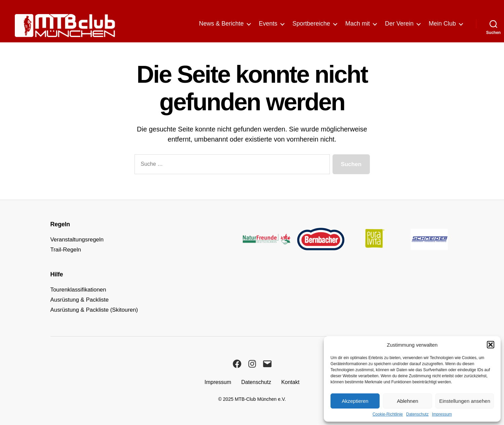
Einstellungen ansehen (465, 401)
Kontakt (290, 382)
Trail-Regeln (67, 249)
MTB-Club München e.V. (260, 399)
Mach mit (358, 24)
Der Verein (399, 24)
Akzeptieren (355, 401)
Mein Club (442, 24)
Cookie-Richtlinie (388, 414)
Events (268, 24)
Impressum (442, 414)
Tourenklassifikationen (80, 289)
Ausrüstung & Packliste (82, 300)
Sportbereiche (311, 24)
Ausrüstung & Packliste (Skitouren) (97, 310)
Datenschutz (417, 414)
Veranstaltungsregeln (79, 239)
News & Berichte (221, 24)
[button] (491, 345)
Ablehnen (407, 401)
